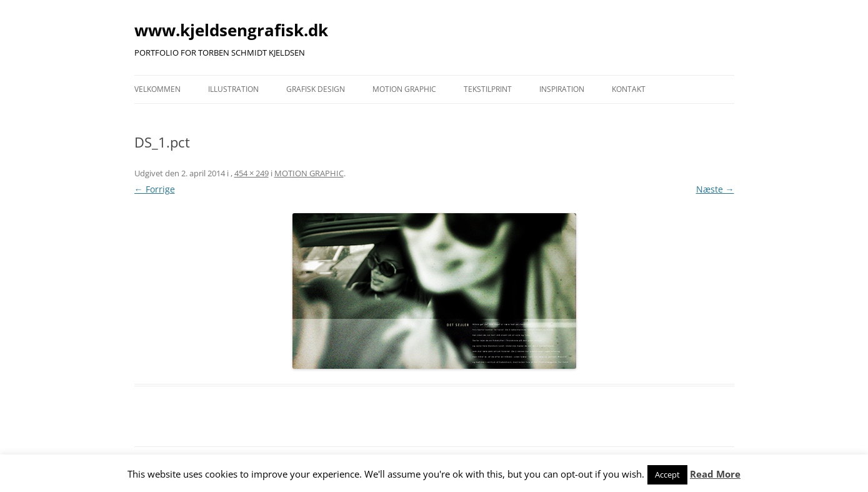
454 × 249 (252, 173)
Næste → (715, 189)
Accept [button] (667, 474)
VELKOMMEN (157, 89)
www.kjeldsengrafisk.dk (231, 30)
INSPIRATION (562, 89)
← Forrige (155, 189)
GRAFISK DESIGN (316, 89)
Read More (715, 474)
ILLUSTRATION (233, 89)
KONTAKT (629, 89)
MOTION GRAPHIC (404, 89)
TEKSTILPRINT (488, 89)
